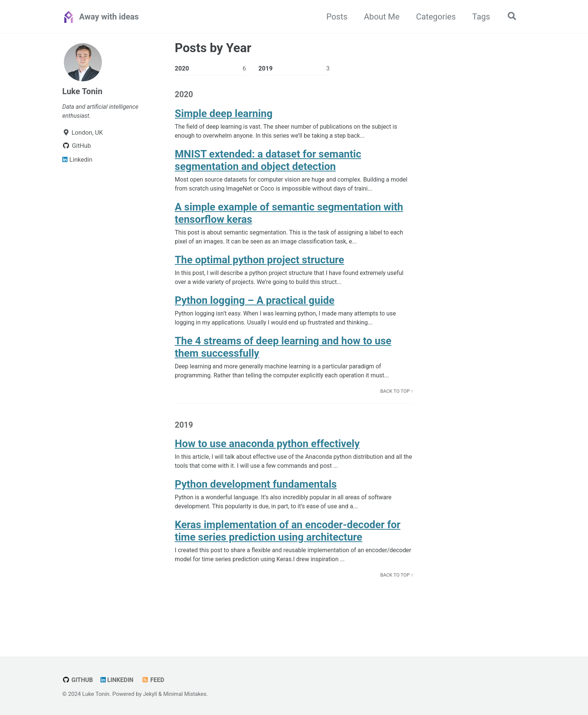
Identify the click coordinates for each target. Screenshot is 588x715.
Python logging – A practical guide (255, 306)
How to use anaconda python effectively (267, 453)
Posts (335, 17)
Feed (155, 680)
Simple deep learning (224, 115)
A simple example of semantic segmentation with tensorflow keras (289, 217)
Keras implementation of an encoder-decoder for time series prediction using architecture (288, 542)
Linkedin (118, 680)
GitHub (78, 680)
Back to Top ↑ (396, 399)
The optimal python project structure (259, 265)
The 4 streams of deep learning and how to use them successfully (283, 354)
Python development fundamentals (256, 494)
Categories (434, 17)
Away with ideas (109, 17)
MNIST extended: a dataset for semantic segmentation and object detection (268, 163)
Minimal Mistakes (186, 694)
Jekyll (150, 694)
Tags (479, 17)
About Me (380, 17)
